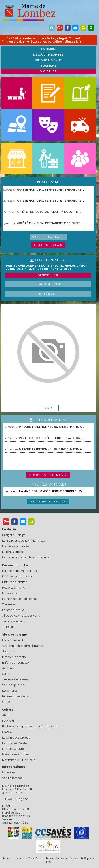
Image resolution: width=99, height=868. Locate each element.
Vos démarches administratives (23, 646)
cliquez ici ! (73, 42)
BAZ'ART (8, 721)
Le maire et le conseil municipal (23, 541)
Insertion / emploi (14, 657)
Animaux (8, 668)
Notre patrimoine (14, 588)
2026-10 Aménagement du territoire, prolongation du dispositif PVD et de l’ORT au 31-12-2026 (46, 267)
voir (48, 408)
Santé (6, 702)
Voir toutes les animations (48, 475)
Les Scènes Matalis (15, 743)
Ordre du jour (48, 275)
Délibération (48, 294)
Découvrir (48, 55)
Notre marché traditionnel (19, 599)
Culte (6, 674)
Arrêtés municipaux (48, 245)
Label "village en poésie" (18, 576)
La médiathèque (13, 610)
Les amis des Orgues (16, 738)
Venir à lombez (12, 778)
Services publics (13, 685)
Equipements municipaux (20, 571)
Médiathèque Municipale (19, 760)
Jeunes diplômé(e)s (15, 679)
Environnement (13, 640)
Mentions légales (67, 858)
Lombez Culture (13, 749)
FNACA (7, 732)
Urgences (9, 772)
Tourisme (8, 604)
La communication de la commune (26, 557)
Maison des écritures (16, 754)
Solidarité (9, 651)
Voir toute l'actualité (48, 237)
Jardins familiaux (14, 621)
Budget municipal (14, 535)
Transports (9, 627)
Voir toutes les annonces (48, 502)
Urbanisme (10, 593)
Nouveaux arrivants (15, 696)
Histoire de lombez (15, 582)
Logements (10, 691)
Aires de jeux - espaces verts (21, 616)
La (48, 49)
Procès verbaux (48, 284)
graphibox (47, 858)
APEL (6, 715)
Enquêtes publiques (16, 546)
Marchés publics (13, 552)
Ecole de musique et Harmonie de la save (30, 726)
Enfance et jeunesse (15, 663)
